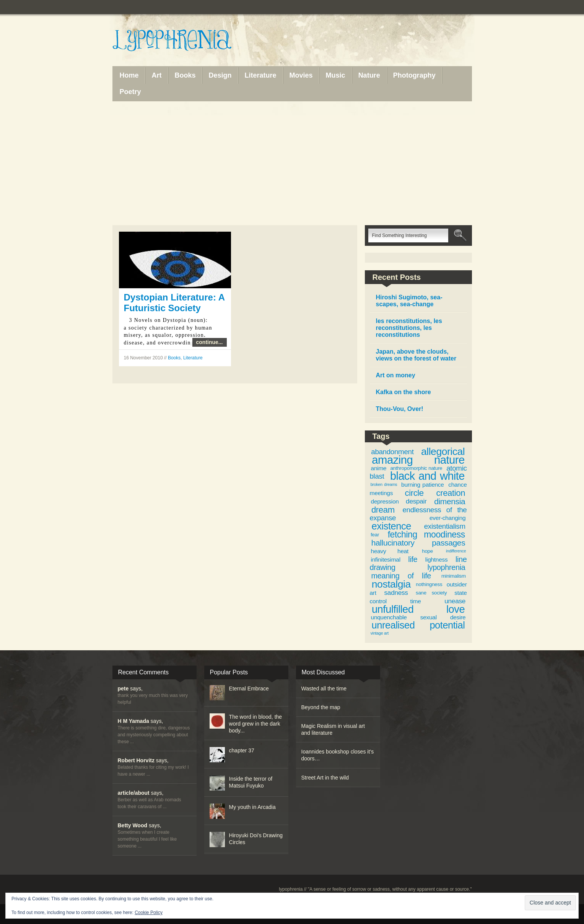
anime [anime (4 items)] (379, 468)
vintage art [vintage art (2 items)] (380, 633)
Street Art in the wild (325, 778)
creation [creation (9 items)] (451, 493)
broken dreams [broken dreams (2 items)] (384, 484)
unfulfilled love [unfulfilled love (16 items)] (418, 609)
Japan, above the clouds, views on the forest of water (416, 355)
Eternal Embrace (249, 689)
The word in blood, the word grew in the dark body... (256, 724)
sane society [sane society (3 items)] (431, 593)
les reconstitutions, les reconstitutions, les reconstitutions (409, 328)
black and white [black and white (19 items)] (427, 476)
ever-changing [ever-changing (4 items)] (447, 518)
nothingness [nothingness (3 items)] (429, 584)
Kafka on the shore (403, 392)
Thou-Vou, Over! (400, 409)
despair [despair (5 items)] (416, 501)
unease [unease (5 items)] (455, 601)
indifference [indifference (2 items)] (456, 551)
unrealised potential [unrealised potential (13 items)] (418, 625)
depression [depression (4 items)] (385, 501)
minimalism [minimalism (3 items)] (454, 576)
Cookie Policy (149, 913)
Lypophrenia (189, 41)
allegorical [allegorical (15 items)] (443, 451)
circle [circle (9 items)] (414, 493)
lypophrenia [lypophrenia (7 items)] (446, 567)
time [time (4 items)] (415, 601)
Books (174, 358)
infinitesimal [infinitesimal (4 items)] (386, 559)
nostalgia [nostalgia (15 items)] (391, 584)
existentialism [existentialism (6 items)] (445, 526)
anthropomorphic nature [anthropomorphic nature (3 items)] (416, 468)
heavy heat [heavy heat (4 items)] (390, 551)
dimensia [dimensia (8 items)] (450, 501)
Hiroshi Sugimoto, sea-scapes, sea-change (409, 301)
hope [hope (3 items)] (427, 551)
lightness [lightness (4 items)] (437, 559)
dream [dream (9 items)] (383, 510)
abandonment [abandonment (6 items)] (392, 452)
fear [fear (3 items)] (375, 535)
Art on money (396, 375)
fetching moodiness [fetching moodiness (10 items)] (426, 534)
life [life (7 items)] (413, 559)
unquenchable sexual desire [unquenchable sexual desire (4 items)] (418, 617)
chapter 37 (242, 750)
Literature (193, 358)
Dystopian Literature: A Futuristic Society (174, 303)
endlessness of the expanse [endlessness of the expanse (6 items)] (418, 514)
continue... (210, 342)
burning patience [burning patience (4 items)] (423, 485)
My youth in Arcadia (252, 807)
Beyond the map (321, 707)
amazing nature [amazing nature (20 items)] (418, 460)
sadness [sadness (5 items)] (396, 593)
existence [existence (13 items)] (391, 526)
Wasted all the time (324, 689)
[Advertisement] (292, 163)
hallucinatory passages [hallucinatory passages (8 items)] (418, 543)
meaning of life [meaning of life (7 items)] (401, 576)
